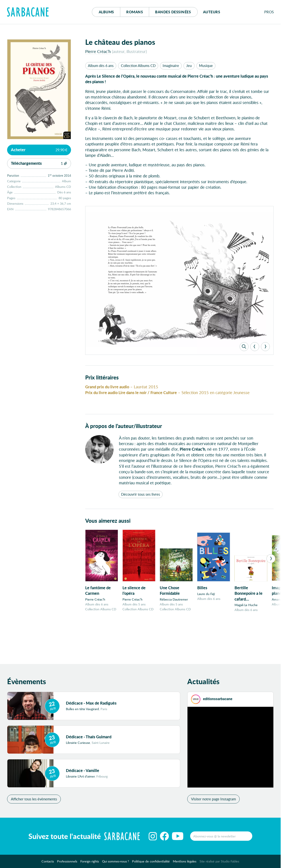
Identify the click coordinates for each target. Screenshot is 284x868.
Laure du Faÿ (206, 595)
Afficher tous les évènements (34, 800)
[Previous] (255, 348)
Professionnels (67, 863)
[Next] (265, 348)
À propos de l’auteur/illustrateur (124, 427)
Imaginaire (171, 66)
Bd (173, 12)
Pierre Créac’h (98, 51)
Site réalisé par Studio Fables (219, 863)
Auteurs (212, 12)
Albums (106, 12)
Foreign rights (90, 863)
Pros (269, 12)
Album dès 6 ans (101, 66)
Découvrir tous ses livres (141, 495)
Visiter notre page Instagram (213, 800)
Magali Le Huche (246, 606)
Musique (206, 66)
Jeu (189, 66)
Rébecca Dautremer (174, 601)
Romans (135, 12)
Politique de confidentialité (151, 863)
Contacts (48, 863)
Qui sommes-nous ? (116, 863)
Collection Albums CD (138, 66)
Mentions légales (185, 863)
